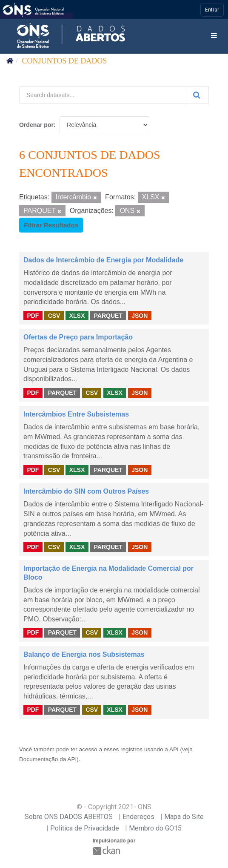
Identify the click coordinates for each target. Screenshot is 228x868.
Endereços (138, 817)
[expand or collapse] (214, 36)
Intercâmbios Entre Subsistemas (76, 414)
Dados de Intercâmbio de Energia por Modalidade (103, 260)
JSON (140, 315)
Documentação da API (48, 759)
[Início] (10, 61)
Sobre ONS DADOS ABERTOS (69, 817)
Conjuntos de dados (65, 61)
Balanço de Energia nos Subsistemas (84, 654)
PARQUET (108, 315)
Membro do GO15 (155, 828)
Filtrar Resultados (51, 225)
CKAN (107, 851)
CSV (54, 315)
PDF (33, 315)
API (174, 749)
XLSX (77, 315)
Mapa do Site (184, 817)
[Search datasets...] (103, 95)
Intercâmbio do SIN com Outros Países (86, 491)
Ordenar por (36, 125)
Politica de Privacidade (85, 828)
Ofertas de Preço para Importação (78, 337)
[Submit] (197, 95)
